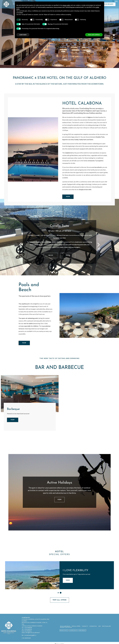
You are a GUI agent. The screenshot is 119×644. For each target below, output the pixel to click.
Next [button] (99, 244)
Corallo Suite (60, 226)
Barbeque (13, 409)
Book (51, 255)
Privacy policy (65, 630)
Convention (93, 626)
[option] (59, 237)
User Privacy (83, 630)
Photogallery (106, 626)
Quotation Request (107, 4)
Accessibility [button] (60, 643)
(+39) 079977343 (28, 628)
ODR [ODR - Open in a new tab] (99, 626)
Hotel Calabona (82, 104)
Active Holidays (59, 483)
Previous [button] (20, 244)
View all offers (60, 600)
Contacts (85, 626)
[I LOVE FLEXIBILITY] (32, 576)
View (68, 197)
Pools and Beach (29, 288)
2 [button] (114, 38)
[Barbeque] (30, 394)
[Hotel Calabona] (33, 149)
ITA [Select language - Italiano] (113, 1)
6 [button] (64, 273)
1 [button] (114, 36)
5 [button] (62, 273)
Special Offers (76, 626)
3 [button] (114, 40)
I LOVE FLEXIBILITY (75, 571)
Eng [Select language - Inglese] (116, 1)
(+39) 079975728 (28, 626)
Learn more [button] (23, 35)
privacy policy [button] (66, 5)
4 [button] (59, 273)
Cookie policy (74, 630)
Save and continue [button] (94, 35)
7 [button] (67, 273)
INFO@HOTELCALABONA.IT (33, 631)
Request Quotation (67, 627)
